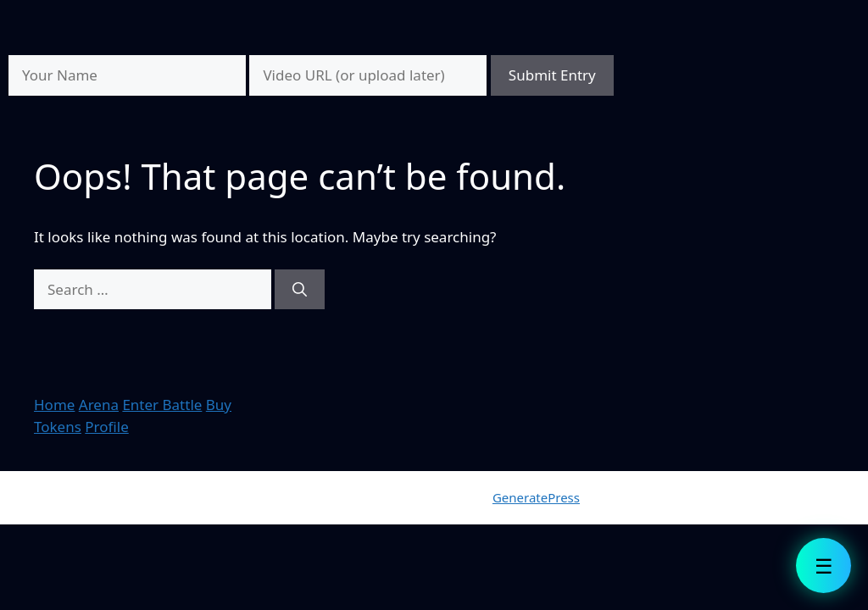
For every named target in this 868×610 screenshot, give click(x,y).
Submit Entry (552, 75)
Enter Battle (162, 405)
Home (54, 405)
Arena (99, 405)
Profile (106, 427)
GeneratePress (536, 497)
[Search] (300, 290)
